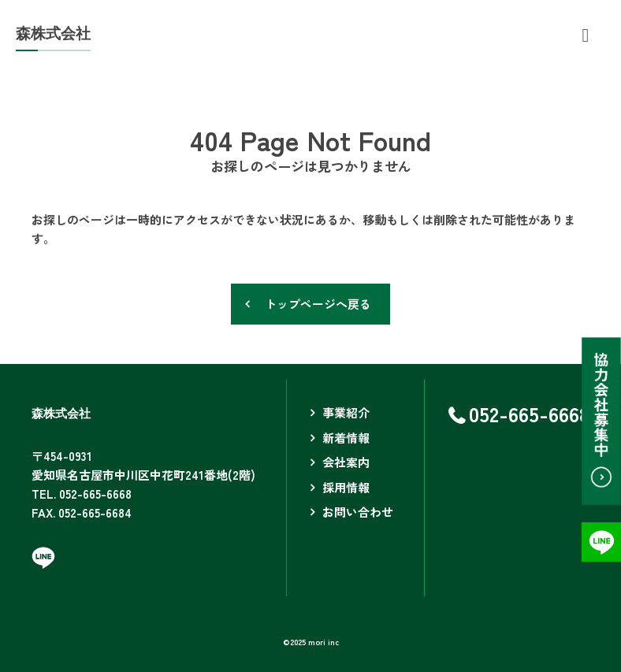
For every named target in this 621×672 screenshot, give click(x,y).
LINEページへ (43, 558)
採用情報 (346, 487)
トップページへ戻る (318, 304)
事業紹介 (346, 412)
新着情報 (346, 438)
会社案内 (346, 462)
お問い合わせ (358, 512)
